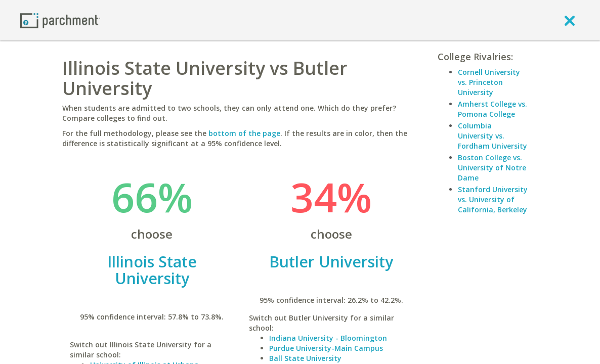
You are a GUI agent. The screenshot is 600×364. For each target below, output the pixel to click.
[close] (570, 20)
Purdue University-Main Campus (326, 348)
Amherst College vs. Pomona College (492, 109)
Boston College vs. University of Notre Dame (492, 168)
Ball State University (305, 358)
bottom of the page (244, 133)
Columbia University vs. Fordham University (492, 136)
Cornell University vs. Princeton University (489, 82)
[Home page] (60, 20)
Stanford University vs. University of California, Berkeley (493, 199)
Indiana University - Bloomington (328, 338)
